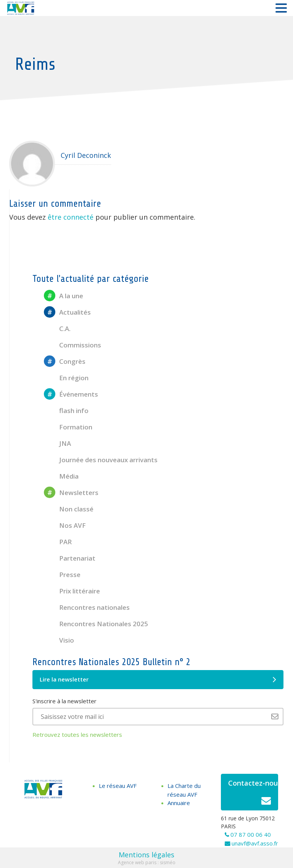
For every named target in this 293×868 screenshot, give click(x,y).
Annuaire (179, 803)
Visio (59, 640)
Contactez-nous (253, 794)
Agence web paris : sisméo (147, 862)
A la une (64, 296)
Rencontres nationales (87, 607)
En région (66, 378)
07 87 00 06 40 (251, 834)
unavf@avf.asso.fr (255, 843)
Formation (68, 427)
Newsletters (71, 493)
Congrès (65, 361)
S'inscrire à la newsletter (64, 701)
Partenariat (70, 558)
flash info (66, 411)
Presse (62, 575)
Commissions (72, 345)
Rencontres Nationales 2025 (96, 624)
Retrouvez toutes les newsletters (77, 735)
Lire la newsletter (158, 680)
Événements (71, 394)
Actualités (67, 312)
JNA (57, 443)
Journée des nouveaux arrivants (101, 460)
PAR (58, 542)
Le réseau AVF (118, 786)
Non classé (69, 509)
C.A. (57, 329)
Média (61, 476)
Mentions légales (146, 855)
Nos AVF (65, 525)
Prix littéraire (72, 591)
